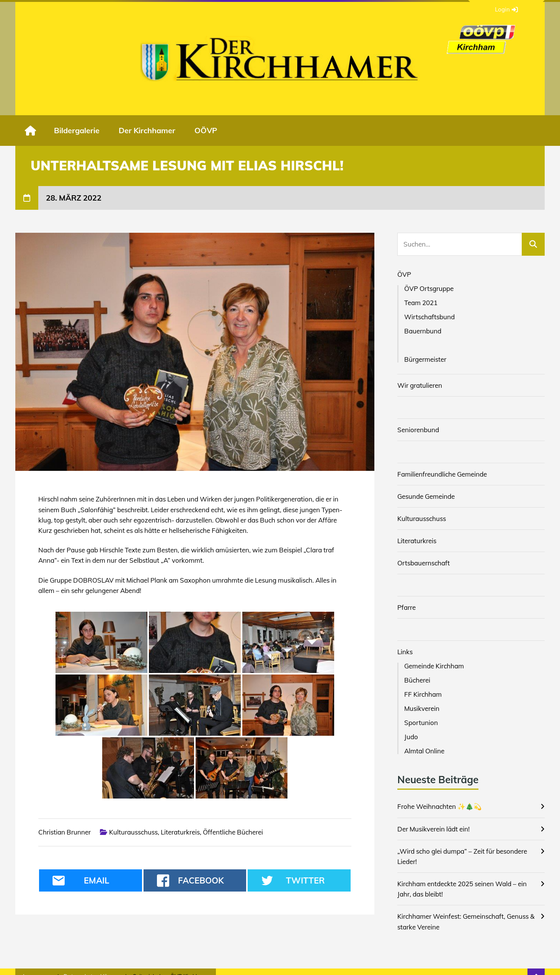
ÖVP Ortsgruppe (429, 288)
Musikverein (422, 708)
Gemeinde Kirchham (434, 666)
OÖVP (206, 130)
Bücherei (417, 680)
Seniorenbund (418, 430)
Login (506, 10)
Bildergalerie (77, 130)
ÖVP (404, 274)
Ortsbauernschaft (424, 563)
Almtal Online (424, 751)
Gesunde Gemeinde (426, 496)
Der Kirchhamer (147, 130)
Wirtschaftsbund (429, 317)
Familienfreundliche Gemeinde (442, 474)
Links (405, 652)
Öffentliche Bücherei (233, 832)
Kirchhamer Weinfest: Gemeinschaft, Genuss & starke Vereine (466, 921)
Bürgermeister (425, 359)
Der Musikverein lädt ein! (433, 829)
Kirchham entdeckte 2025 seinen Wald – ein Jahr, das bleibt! (462, 889)
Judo (411, 737)
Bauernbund (423, 331)
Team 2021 (421, 303)
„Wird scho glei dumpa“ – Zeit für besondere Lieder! (462, 856)
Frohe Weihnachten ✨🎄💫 (439, 806)
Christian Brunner (64, 832)
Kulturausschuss (133, 832)
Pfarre (407, 607)
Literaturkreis (180, 832)
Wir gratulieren (420, 385)
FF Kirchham (423, 694)
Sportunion (421, 723)
